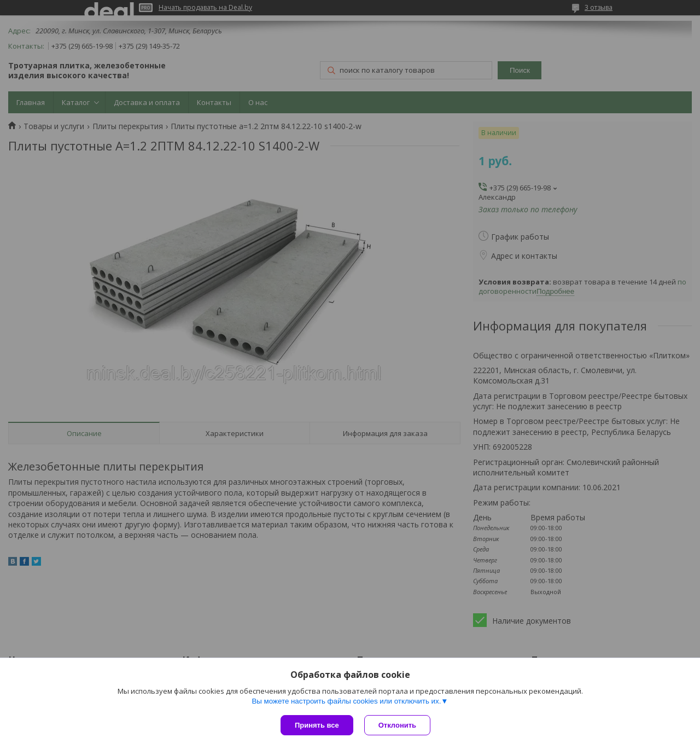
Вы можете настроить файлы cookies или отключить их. (346, 701)
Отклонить (397, 725)
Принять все (317, 725)
